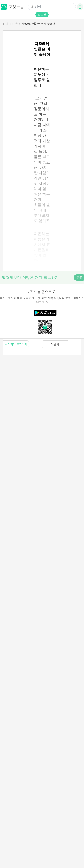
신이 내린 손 (10, 24)
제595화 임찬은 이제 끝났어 (38, 24)
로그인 (42, 14)
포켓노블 (12, 7)
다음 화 (55, 344)
